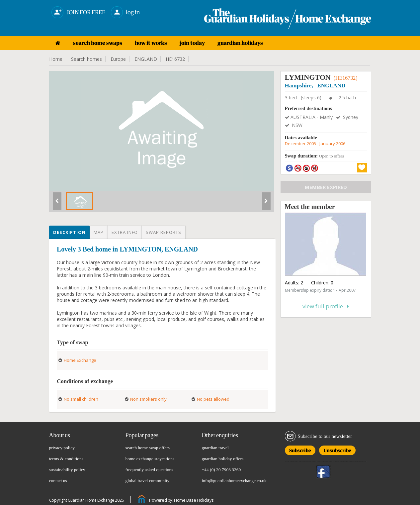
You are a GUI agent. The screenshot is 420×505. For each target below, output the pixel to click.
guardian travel (215, 448)
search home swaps (98, 43)
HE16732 (175, 59)
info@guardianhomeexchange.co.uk (234, 481)
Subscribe (300, 449)
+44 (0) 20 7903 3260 (221, 470)
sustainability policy (67, 470)
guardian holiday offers (223, 459)
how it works (151, 43)
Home (56, 59)
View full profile (326, 306)
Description (69, 232)
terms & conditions (66, 459)
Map (99, 232)
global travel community (148, 481)
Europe (118, 59)
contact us (58, 481)
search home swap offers (148, 448)
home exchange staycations (150, 459)
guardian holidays (240, 43)
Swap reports (164, 232)
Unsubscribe (337, 449)
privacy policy (62, 448)
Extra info (125, 232)
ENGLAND (146, 59)
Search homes (86, 59)
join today (192, 43)
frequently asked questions (149, 470)
